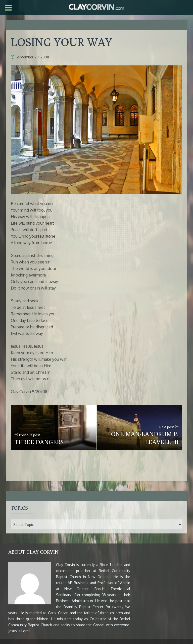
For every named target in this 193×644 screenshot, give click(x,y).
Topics (19, 508)
